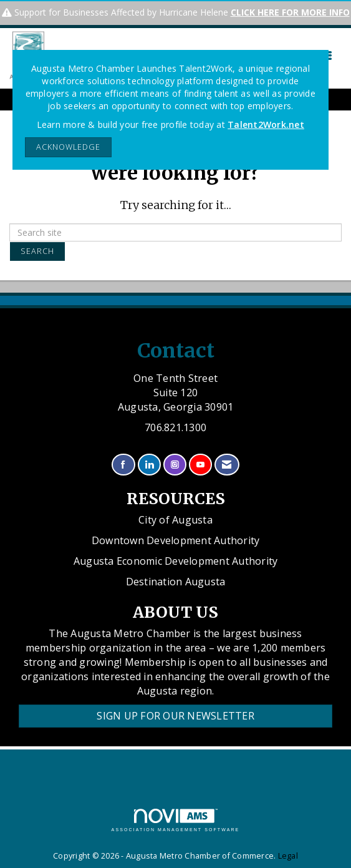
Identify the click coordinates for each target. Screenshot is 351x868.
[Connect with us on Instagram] (175, 465)
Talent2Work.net (266, 124)
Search (37, 251)
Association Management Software (176, 820)
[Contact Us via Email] (227, 465)
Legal (288, 856)
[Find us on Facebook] (123, 465)
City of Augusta (175, 520)
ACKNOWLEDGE (68, 147)
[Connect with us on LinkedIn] (149, 465)
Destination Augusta (176, 582)
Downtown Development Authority (176, 540)
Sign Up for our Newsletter (175, 716)
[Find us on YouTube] (200, 465)
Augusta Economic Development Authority (176, 561)
